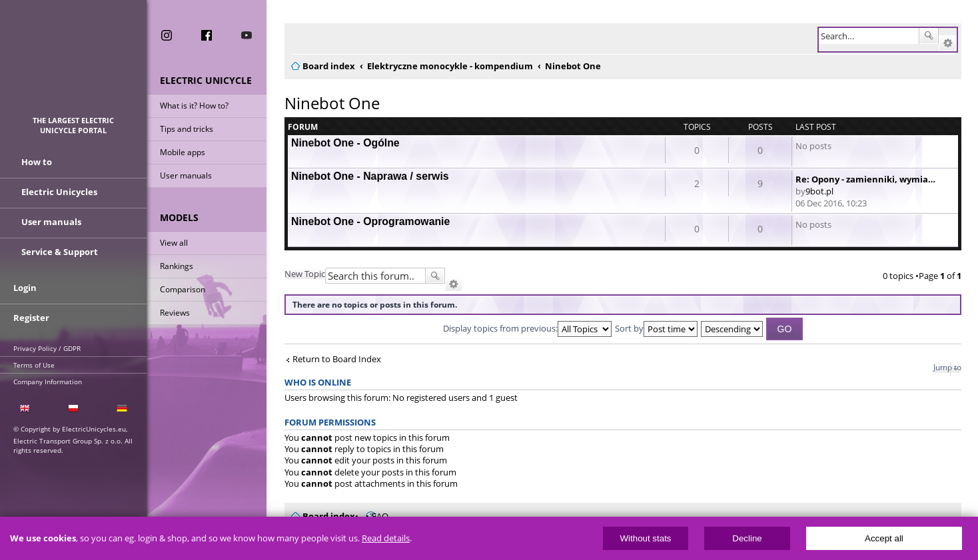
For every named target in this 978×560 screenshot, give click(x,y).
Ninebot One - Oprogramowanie (370, 221)
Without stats (645, 538)
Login (25, 288)
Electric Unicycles (59, 192)
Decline (747, 538)
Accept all (884, 538)
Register (31, 318)
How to (37, 162)
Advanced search (948, 43)
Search (929, 36)
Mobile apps (183, 152)
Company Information (48, 382)
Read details (386, 538)
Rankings (177, 266)
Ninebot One (332, 103)
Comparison (183, 289)
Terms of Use (34, 365)
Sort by (656, 328)
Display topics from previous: (527, 328)
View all (174, 243)
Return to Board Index (337, 359)
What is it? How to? (194, 106)
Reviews (175, 313)
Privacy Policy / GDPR (47, 348)
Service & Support (60, 252)
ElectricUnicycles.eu (74, 64)
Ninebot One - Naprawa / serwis (370, 176)
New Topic (305, 274)
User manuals (186, 175)
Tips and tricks (187, 129)
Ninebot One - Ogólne (345, 143)
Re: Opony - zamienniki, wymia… (865, 179)
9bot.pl (819, 191)
